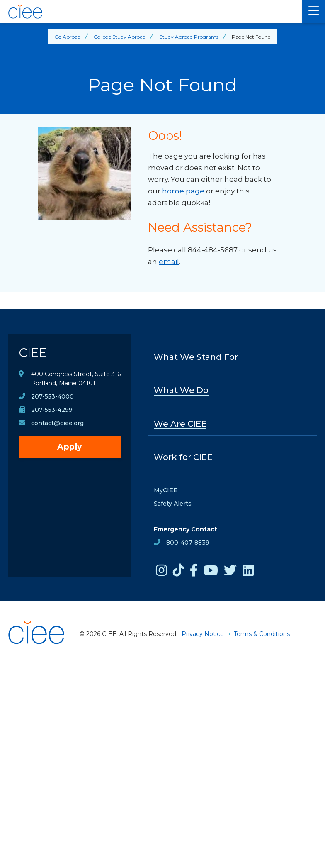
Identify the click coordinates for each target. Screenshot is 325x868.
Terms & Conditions (262, 634)
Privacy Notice (203, 634)
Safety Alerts (173, 504)
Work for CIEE (183, 457)
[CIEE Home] (151, 12)
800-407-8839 (188, 543)
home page (183, 191)
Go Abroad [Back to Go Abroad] (67, 37)
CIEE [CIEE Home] (33, 353)
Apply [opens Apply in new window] (70, 447)
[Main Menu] (314, 11)
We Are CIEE (180, 424)
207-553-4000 (52, 396)
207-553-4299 (52, 410)
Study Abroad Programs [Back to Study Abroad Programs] (189, 37)
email (169, 262)
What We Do (181, 390)
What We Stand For (196, 357)
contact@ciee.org (57, 423)
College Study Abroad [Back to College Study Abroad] (120, 37)
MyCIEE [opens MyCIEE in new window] (166, 490)
